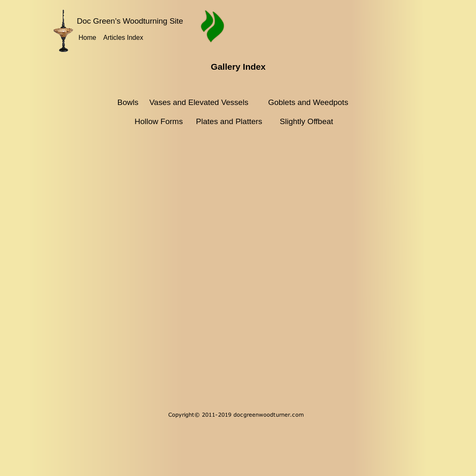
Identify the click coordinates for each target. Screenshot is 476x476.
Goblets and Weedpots (308, 102)
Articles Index (123, 38)
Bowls (129, 102)
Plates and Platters (229, 121)
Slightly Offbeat (307, 121)
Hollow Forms (160, 121)
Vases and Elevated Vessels (196, 102)
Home (87, 38)
